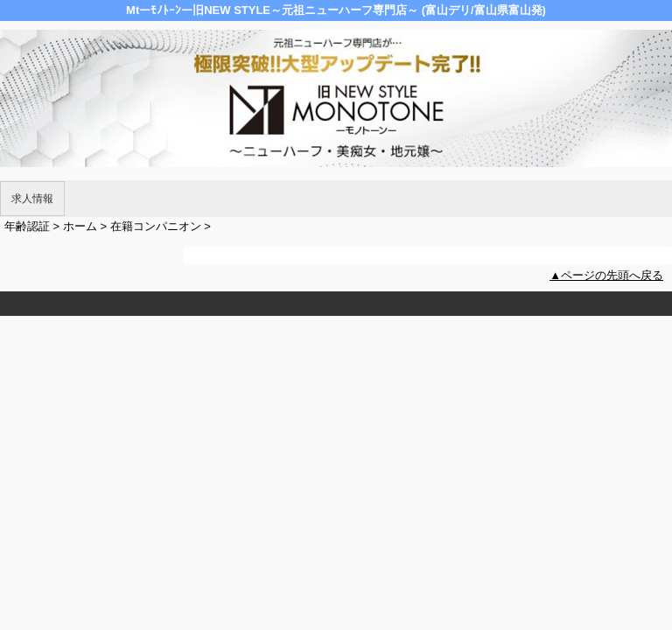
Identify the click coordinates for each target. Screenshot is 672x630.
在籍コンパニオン (156, 226)
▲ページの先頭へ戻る (606, 275)
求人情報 (32, 199)
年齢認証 (27, 226)
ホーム (80, 226)
